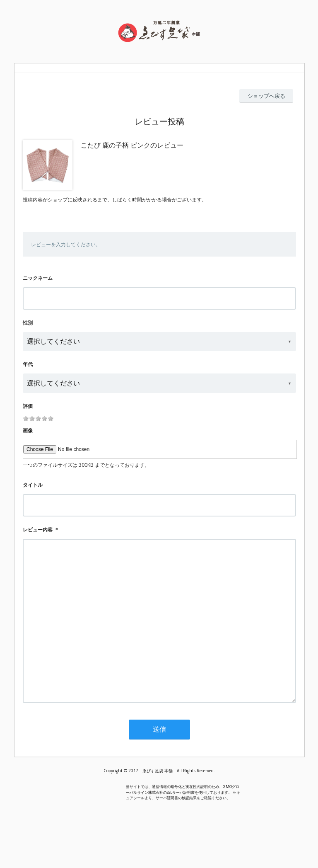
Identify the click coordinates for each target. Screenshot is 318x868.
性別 (28, 323)
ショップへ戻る (266, 96)
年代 (28, 364)
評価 (28, 406)
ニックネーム (38, 278)
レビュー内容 (38, 530)
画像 (28, 430)
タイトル (33, 485)
